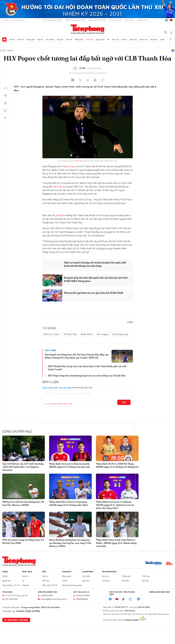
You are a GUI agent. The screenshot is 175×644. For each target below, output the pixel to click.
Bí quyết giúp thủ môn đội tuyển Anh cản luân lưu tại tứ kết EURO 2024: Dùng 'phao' (95, 279)
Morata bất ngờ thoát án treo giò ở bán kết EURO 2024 (93, 293)
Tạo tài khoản (65, 387)
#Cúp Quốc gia (120, 334)
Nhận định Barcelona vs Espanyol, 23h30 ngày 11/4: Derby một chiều (69, 503)
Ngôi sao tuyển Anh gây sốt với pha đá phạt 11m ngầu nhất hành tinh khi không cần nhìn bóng (95, 264)
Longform (88, 572)
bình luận (102, 80)
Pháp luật (79, 40)
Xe (108, 40)
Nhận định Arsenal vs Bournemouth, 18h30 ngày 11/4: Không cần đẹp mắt (70, 465)
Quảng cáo (142, 20)
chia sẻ (73, 80)
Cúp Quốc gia (59, 187)
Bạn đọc (146, 581)
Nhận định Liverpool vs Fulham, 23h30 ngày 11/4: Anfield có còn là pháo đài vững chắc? (115, 505)
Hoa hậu (154, 40)
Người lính (100, 40)
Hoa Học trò (115, 20)
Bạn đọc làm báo (16, 620)
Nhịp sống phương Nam (72, 585)
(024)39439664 (83, 595)
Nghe (5, 88)
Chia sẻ (5, 96)
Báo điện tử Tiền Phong (87, 29)
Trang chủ (4, 40)
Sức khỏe (50, 40)
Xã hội (12, 40)
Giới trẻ (69, 40)
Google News (173, 51)
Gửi (124, 402)
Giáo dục (133, 40)
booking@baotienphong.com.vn (54, 599)
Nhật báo (27, 572)
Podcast (67, 572)
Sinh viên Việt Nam (97, 20)
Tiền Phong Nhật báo (75, 20)
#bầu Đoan (87, 334)
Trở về (5, 118)
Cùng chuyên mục (17, 431)
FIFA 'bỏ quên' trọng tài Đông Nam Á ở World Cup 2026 (23, 541)
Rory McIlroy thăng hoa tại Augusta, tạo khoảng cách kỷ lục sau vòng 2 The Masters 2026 (70, 543)
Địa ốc (40, 40)
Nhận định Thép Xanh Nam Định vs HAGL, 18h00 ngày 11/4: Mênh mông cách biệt (116, 543)
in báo (95, 80)
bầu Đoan (61, 215)
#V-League (103, 334)
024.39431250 (12, 599)
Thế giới (60, 40)
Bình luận (5, 111)
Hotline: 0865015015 (52, 20)
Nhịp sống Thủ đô (50, 585)
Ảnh (44, 572)
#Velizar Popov (52, 334)
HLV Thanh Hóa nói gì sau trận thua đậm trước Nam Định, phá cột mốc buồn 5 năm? (87, 368)
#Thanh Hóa (70, 334)
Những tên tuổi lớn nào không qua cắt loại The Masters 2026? (23, 503)
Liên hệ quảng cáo (48, 592)
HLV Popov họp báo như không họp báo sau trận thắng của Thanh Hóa (87, 376)
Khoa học (144, 40)
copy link (88, 80)
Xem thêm (171, 40)
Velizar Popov (69, 166)
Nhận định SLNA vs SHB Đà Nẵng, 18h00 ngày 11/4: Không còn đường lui (117, 465)
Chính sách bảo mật (160, 592)
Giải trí (124, 40)
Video (162, 40)
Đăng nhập (48, 387)
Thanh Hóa (79, 161)
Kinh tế (20, 40)
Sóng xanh (31, 40)
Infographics (109, 572)
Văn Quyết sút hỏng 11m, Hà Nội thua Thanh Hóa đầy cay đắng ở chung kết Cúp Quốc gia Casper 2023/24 (77, 356)
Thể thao (90, 40)
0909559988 (47, 595)
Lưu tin (5, 103)
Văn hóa (115, 40)
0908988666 (82, 599)
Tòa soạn (129, 20)
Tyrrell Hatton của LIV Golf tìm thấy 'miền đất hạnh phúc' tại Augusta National (23, 467)
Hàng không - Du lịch (11, 585)
